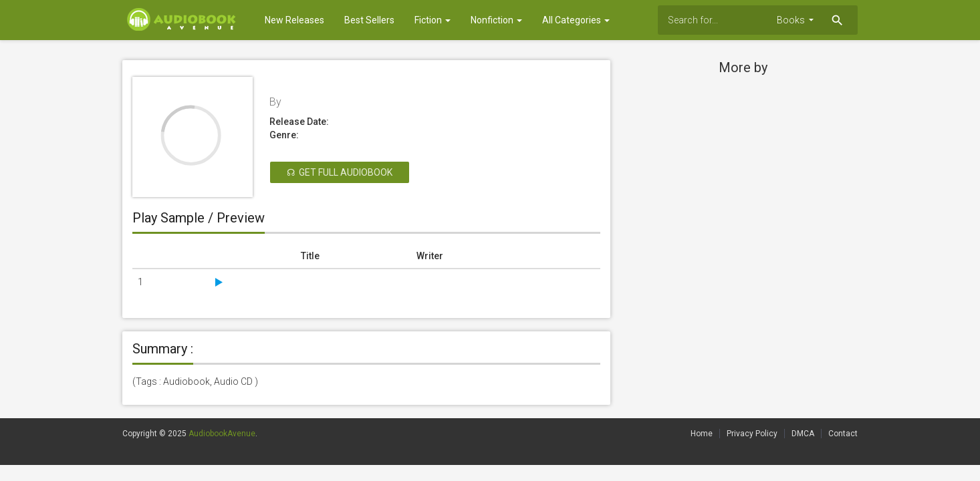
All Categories (576, 20)
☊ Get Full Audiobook (340, 172)
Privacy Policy (752, 434)
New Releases (294, 20)
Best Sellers (369, 20)
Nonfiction (496, 20)
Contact (843, 434)
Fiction (433, 20)
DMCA (803, 434)
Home (702, 434)
